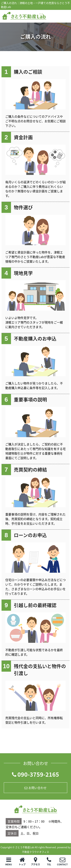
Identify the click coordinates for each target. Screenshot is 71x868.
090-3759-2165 (35, 774)
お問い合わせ (35, 788)
